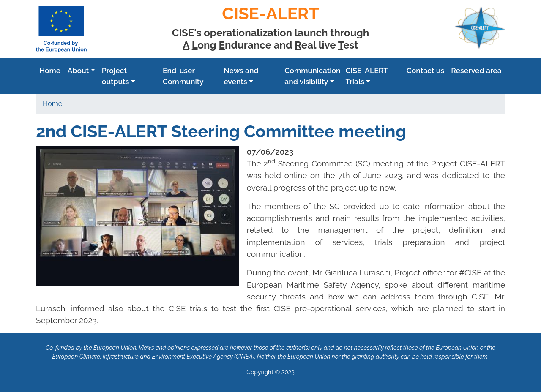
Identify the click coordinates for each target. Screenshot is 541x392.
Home (50, 70)
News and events (241, 76)
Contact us (425, 70)
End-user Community (183, 76)
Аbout (78, 70)
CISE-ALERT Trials (367, 76)
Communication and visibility (312, 76)
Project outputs (116, 76)
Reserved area (476, 70)
